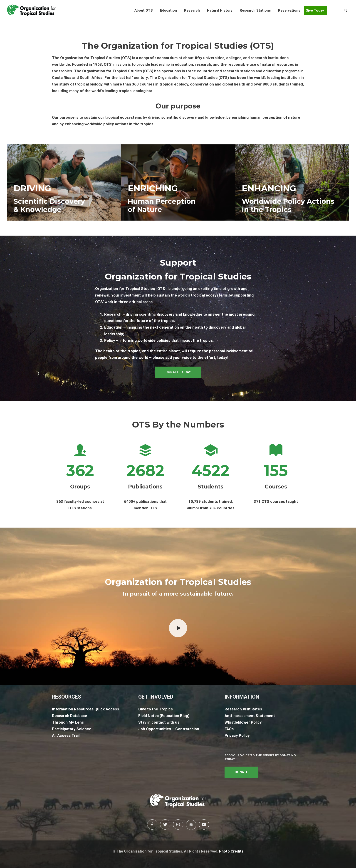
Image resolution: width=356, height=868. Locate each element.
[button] (144, 10)
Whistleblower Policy (243, 722)
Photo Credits (231, 851)
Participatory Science (72, 729)
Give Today (315, 10)
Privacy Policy (237, 735)
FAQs (229, 729)
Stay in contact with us (159, 722)
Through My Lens (68, 722)
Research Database (69, 716)
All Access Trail (66, 735)
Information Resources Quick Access (85, 709)
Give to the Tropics (156, 709)
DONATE (241, 772)
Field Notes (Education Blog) (164, 716)
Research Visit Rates (243, 709)
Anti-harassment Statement (250, 716)
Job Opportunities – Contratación (169, 729)
